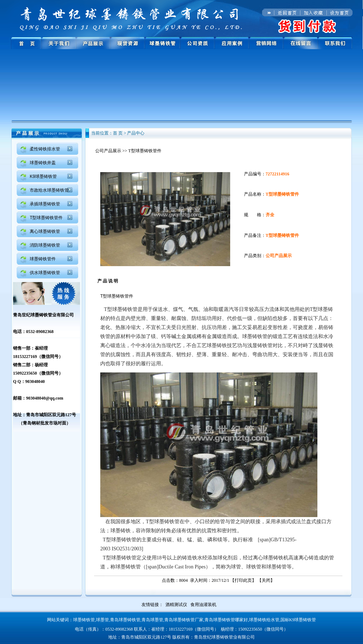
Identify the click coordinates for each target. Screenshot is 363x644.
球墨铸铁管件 (43, 259)
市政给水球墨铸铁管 (49, 190)
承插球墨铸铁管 (45, 204)
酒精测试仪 (176, 605)
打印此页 (243, 580)
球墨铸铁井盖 (43, 163)
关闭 (266, 580)
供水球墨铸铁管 (45, 273)
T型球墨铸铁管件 (46, 218)
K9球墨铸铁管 (43, 176)
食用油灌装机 (203, 605)
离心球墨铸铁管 (45, 231)
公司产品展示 (108, 151)
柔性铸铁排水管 (45, 149)
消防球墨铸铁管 (45, 245)
